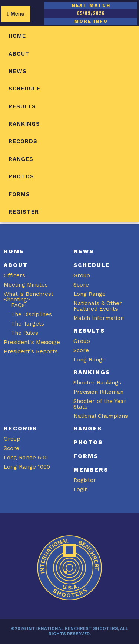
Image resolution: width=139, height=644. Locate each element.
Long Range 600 (26, 458)
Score (81, 285)
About (19, 54)
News (18, 71)
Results (22, 106)
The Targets (28, 324)
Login (81, 489)
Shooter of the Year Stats (100, 404)
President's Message (32, 342)
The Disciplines (32, 314)
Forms (19, 194)
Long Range (90, 294)
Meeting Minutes (26, 285)
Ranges (21, 159)
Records (23, 141)
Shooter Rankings (97, 383)
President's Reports (31, 351)
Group (82, 275)
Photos (21, 176)
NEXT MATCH (91, 5)
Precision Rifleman (98, 392)
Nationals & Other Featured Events (98, 306)
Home (17, 36)
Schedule (24, 89)
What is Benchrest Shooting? (29, 297)
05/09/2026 (91, 13)
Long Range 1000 (27, 467)
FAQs (18, 305)
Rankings (24, 124)
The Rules (25, 333)
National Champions (101, 416)
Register (24, 212)
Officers (14, 275)
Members (91, 470)
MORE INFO (91, 21)
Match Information (99, 318)
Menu (16, 14)
